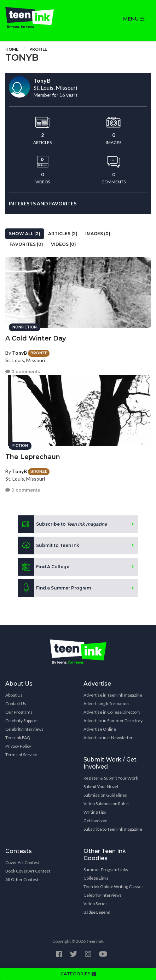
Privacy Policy (18, 746)
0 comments (23, 372)
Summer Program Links (106, 870)
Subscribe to (62, 524)
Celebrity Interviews (24, 729)
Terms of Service (21, 755)
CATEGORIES (78, 974)
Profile (38, 49)
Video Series (96, 904)
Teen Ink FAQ (18, 738)
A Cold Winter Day (36, 338)
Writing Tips (95, 812)
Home (12, 49)
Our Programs (19, 712)
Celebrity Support (22, 721)
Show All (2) (25, 234)
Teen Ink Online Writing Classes (114, 887)
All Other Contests (23, 879)
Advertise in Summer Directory (113, 721)
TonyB (19, 353)
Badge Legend (97, 912)
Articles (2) (63, 234)
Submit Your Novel (101, 787)
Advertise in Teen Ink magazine (113, 695)
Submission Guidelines (105, 795)
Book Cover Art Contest (28, 871)
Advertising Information (106, 704)
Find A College (44, 567)
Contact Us (16, 704)
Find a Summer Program (54, 588)
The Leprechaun (33, 457)
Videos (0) (63, 244)
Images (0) (98, 234)
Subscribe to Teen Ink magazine (113, 829)
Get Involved (96, 821)
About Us (14, 695)
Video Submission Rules (106, 804)
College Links (96, 878)
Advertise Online (100, 729)
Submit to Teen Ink (49, 546)
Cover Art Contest (22, 862)
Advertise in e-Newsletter (108, 738)
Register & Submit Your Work (111, 778)
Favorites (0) (26, 244)
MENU (134, 19)
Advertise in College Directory (112, 712)
